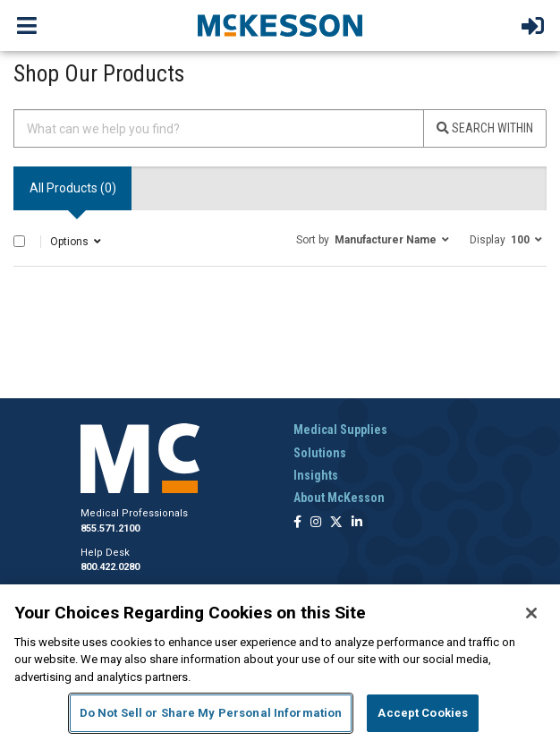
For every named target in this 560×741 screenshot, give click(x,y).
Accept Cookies (423, 713)
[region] (280, 663)
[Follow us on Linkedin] (357, 523)
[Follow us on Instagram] (316, 523)
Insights (316, 475)
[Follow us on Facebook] (297, 523)
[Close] (531, 613)
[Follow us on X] (336, 523)
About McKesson (339, 498)
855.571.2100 (110, 528)
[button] (373, 239)
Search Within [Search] (485, 128)
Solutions (320, 453)
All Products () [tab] (73, 188)
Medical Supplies (340, 430)
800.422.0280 (110, 567)
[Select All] (19, 241)
